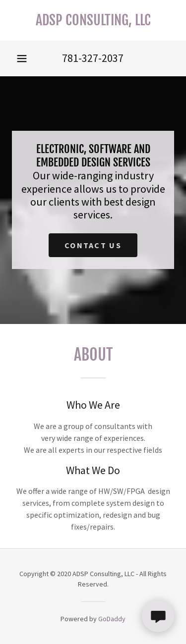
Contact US (93, 245)
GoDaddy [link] (112, 619)
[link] (93, 20)
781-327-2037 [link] (93, 58)
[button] (22, 58)
